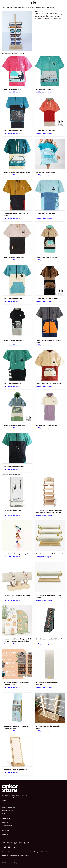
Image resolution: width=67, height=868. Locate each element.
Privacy (4, 852)
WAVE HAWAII (30, 7)
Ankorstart (5, 822)
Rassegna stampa (8, 810)
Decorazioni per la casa (17, 7)
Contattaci (5, 834)
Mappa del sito (25, 855)
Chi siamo (5, 804)
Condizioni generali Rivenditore (40, 852)
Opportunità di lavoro (9, 807)
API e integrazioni (7, 825)
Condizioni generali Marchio (10, 855)
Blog (3, 813)
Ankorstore (5, 7)
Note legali (11, 852)
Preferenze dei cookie (22, 852)
